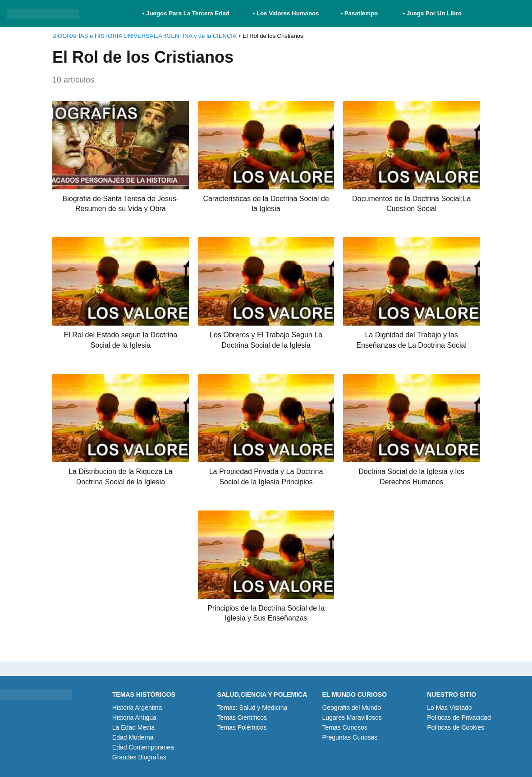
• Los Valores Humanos (286, 13)
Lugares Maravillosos (352, 717)
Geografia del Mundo (351, 708)
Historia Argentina (137, 708)
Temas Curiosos (344, 727)
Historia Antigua (134, 717)
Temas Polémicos (242, 727)
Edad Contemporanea (143, 747)
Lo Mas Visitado (449, 708)
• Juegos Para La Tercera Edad (187, 13)
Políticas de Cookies (456, 727)
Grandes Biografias (139, 757)
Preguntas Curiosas (350, 737)
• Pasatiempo (359, 13)
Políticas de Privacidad (459, 717)
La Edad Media (133, 727)
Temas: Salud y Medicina (252, 708)
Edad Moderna (133, 737)
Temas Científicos (242, 717)
